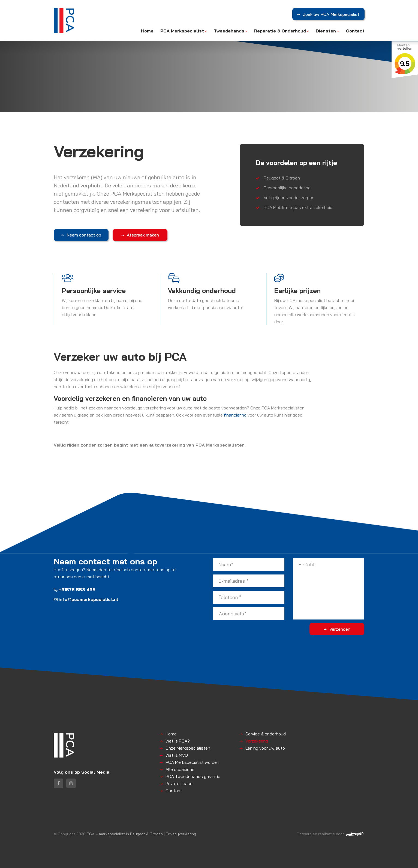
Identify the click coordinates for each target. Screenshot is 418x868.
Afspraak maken (136, 235)
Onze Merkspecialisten (188, 748)
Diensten (326, 31)
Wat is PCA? (178, 741)
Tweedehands (229, 31)
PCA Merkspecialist (182, 31)
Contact (355, 31)
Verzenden (343, 629)
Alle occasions (180, 769)
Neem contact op (82, 235)
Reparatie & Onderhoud (280, 31)
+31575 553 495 (75, 589)
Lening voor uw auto (265, 748)
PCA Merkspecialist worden (192, 762)
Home (147, 31)
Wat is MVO (177, 755)
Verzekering (257, 741)
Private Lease (179, 783)
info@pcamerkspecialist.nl (86, 599)
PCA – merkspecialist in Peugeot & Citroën (125, 833)
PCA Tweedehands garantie (193, 776)
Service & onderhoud (266, 734)
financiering (235, 415)
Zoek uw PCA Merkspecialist (331, 14)
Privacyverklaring (181, 833)
